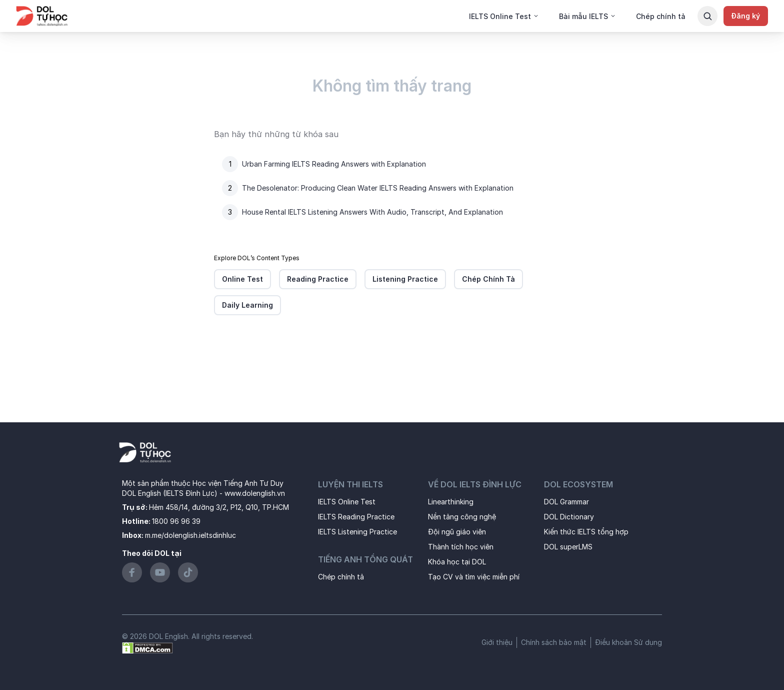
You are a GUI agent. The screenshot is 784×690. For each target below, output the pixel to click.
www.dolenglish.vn (255, 493)
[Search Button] (707, 16)
